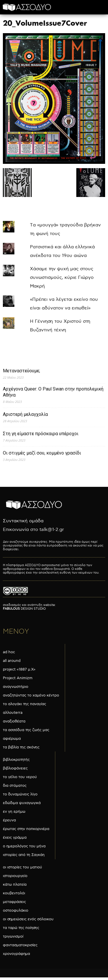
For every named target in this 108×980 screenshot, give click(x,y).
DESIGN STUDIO (24, 609)
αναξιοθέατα (14, 721)
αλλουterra (13, 713)
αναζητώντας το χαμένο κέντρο (31, 695)
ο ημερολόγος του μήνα (24, 846)
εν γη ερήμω (14, 812)
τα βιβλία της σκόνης (21, 747)
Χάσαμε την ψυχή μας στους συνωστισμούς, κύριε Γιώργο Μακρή (62, 278)
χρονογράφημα (16, 954)
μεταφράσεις (14, 902)
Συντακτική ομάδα (23, 521)
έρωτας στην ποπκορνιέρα (26, 829)
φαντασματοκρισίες (20, 945)
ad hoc (9, 652)
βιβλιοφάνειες (15, 768)
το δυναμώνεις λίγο (20, 794)
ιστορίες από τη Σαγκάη (24, 855)
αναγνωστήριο (16, 687)
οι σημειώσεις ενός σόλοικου (28, 919)
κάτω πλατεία (15, 885)
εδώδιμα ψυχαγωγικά (22, 803)
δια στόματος (15, 786)
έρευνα (9, 820)
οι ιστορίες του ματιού (22, 867)
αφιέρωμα (12, 739)
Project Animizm (18, 678)
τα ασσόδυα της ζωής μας (26, 730)
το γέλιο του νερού (20, 777)
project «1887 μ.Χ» (19, 669)
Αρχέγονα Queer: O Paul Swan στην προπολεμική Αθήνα (53, 392)
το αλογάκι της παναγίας (24, 704)
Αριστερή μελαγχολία (25, 414)
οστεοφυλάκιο (16, 910)
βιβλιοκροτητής (16, 760)
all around (12, 661)
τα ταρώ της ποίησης (21, 928)
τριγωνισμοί (13, 936)
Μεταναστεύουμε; (21, 371)
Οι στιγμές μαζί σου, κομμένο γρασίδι (42, 453)
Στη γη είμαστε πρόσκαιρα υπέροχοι (41, 434)
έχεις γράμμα (15, 838)
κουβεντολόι (14, 893)
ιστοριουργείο (15, 876)
